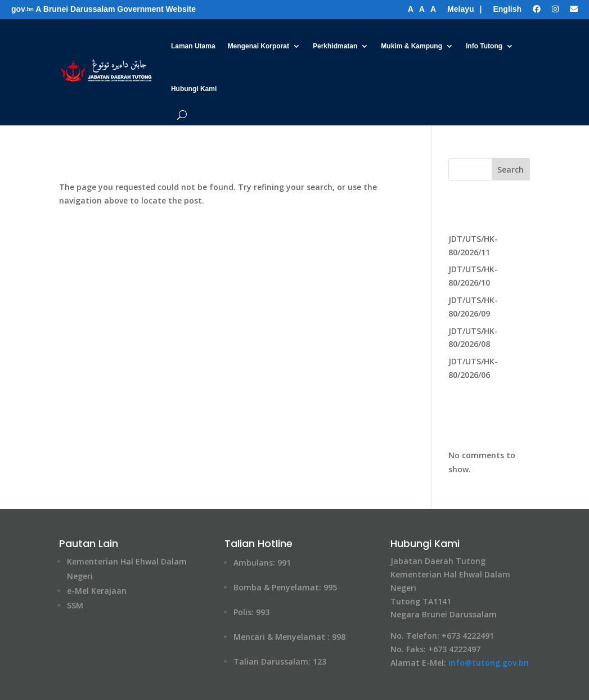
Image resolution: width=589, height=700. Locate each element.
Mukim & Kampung (412, 46)
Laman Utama (193, 46)
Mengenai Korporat (258, 46)
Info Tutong (484, 46)
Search (511, 170)
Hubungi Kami (194, 89)
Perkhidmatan (335, 46)
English (507, 9)
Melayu (460, 9)
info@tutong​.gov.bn (489, 663)
